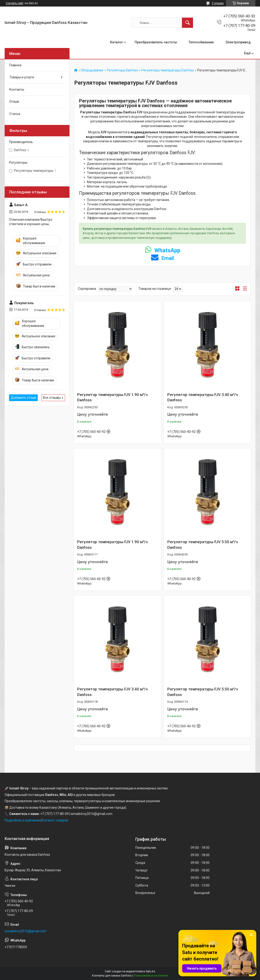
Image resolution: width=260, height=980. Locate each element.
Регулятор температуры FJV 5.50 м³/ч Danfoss (203, 545)
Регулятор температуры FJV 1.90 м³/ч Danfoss (112, 397)
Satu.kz (151, 971)
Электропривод (238, 42)
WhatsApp (163, 250)
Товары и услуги (22, 77)
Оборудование (92, 70)
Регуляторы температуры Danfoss (168, 70)
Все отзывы (52, 398)
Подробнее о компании (22, 820)
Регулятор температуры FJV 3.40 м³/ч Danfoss (203, 397)
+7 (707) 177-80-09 (54, 814)
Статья (15, 114)
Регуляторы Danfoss (122, 70)
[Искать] (187, 23)
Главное (15, 65)
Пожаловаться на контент (151, 976)
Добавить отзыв (23, 398)
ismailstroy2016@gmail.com (25, 931)
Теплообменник (201, 42)
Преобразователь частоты (156, 42)
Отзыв (14, 102)
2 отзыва (218, 3)
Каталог (117, 42)
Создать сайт (15, 3)
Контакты (17, 89)
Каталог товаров (55, 820)
